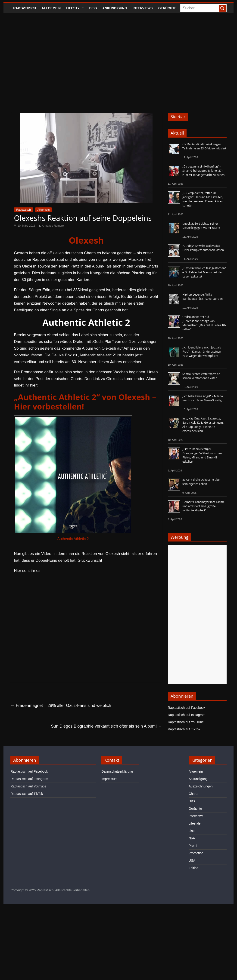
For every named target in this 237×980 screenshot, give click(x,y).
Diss (93, 8)
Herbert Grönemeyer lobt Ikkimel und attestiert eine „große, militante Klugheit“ (204, 506)
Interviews (143, 8)
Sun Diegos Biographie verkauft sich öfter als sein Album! (106, 726)
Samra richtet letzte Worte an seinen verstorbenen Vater (201, 376)
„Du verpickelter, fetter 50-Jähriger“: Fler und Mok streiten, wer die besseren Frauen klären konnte (203, 199)
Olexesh (86, 240)
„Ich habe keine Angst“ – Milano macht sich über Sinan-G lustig (203, 398)
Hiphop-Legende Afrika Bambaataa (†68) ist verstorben (203, 297)
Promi (193, 846)
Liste (192, 831)
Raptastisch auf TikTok (184, 729)
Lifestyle (75, 8)
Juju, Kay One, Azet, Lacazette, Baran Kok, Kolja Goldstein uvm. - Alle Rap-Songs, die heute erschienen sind (204, 425)
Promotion (196, 853)
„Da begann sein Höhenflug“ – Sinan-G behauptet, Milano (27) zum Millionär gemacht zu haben (204, 171)
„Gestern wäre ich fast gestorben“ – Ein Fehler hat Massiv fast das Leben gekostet (204, 272)
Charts (193, 794)
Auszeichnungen (201, 786)
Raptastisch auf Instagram (187, 715)
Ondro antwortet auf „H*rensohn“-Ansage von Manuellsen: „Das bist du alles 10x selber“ (204, 323)
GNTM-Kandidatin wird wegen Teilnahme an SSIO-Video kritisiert (204, 146)
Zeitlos (193, 868)
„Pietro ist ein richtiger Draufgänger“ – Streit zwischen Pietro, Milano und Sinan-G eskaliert (202, 455)
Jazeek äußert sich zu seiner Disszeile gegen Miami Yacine (201, 226)
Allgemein (51, 8)
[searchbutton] (222, 8)
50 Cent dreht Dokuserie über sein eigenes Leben (202, 482)
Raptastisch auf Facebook (187, 708)
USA (192, 861)
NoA (192, 838)
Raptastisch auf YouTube (186, 722)
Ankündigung (115, 8)
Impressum (109, 779)
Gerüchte (167, 8)
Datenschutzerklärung (117, 771)
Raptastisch (25, 8)
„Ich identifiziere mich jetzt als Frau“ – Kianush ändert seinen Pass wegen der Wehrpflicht (202, 352)
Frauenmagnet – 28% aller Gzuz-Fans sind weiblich (61, 706)
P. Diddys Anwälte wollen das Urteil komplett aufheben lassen (203, 248)
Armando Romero (53, 226)
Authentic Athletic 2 (73, 539)
